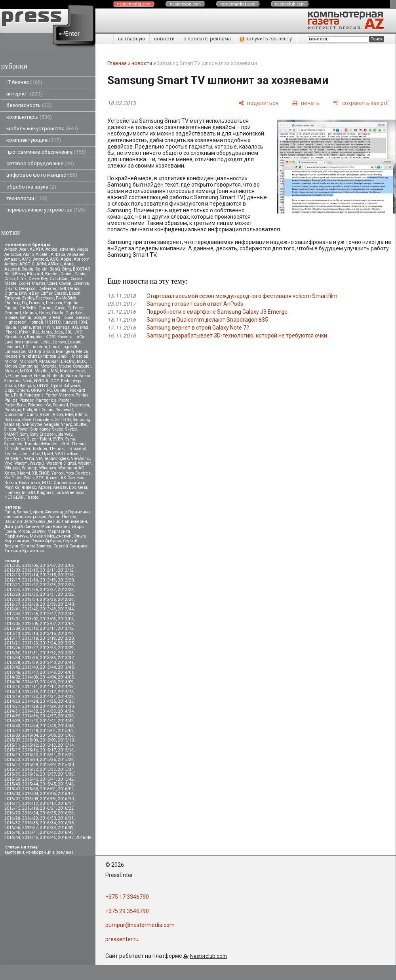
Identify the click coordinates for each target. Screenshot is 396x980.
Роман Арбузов (46, 541)
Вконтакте (30, 483)
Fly (24, 303)
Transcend (76, 449)
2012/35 (48, 600)
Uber (24, 454)
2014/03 (30, 677)
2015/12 (30, 745)
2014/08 (48, 682)
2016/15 (12, 808)
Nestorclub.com (208, 956)
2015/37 (48, 774)
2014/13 (66, 687)
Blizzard (35, 274)
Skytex (71, 429)
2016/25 (48, 813)
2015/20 (30, 755)
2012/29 (12, 594)
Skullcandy (40, 429)
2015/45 (48, 784)
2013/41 (66, 663)
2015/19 (12, 755)
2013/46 (12, 672)
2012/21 (12, 585)
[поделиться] (258, 103)
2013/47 (30, 672)
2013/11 (48, 628)
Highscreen (15, 322)
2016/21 (48, 808)
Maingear (65, 352)
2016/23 (12, 813)
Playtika (12, 487)
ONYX (43, 386)
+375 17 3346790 (127, 897)
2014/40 (30, 721)
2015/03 (12, 735)
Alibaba (58, 255)
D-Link (11, 289)
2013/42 (12, 667)
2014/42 (66, 721)
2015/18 (66, 750)
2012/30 (30, 594)
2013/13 (12, 634)
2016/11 (12, 804)
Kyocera (65, 337)
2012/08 (66, 565)
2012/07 (48, 565)
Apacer (45, 487)
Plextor (64, 400)
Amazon (12, 259)
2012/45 (12, 614)
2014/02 (12, 677)
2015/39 (12, 779)
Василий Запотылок (25, 521)
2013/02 (30, 619)
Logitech (69, 347)
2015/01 (48, 731)
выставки (14, 852)
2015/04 (30, 735)
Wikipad (12, 468)
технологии (27, 198)
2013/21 (12, 643)
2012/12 (66, 570)
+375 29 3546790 (127, 911)
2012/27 (48, 590)
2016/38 (48, 828)
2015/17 (48, 750)
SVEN (58, 439)
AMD (27, 259)
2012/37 (12, 604)
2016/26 (66, 813)
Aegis (83, 249)
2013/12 (66, 628)
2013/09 (12, 628)
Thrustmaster (17, 449)
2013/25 (66, 643)
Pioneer (26, 400)
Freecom (54, 303)
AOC (54, 259)
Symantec (13, 444)
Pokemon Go (39, 405)
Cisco (10, 279)
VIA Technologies (52, 459)
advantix (67, 249)
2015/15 (12, 750)
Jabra (46, 332)
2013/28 (48, 648)
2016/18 (30, 808)
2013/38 (12, 663)
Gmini (26, 317)
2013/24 (48, 643)
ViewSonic (80, 459)
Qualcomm (14, 415)
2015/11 (12, 745)
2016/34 (48, 823)
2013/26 (12, 648)
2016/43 (66, 832)
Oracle (23, 390)
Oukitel (61, 390)
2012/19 (48, 580)
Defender (47, 289)
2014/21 (48, 697)
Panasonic (34, 395)
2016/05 (48, 794)
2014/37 (48, 716)
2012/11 (48, 570)
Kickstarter (15, 337)
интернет (24, 94)
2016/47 (66, 838)
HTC (56, 322)
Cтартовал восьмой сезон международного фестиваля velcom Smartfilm (242, 296)
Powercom (80, 405)
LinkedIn (39, 347)
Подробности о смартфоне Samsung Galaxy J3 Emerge (217, 312)
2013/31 (30, 653)
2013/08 (66, 624)
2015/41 (48, 779)
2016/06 (66, 794)
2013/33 (66, 653)
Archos (11, 264)
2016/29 (30, 818)
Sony (24, 434)
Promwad (64, 410)
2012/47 (48, 614)
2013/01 (12, 619)
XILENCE (41, 473)
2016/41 (30, 832)
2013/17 (12, 638)
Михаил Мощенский (51, 536)
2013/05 (12, 624)
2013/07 (48, 624)
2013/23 (30, 643)
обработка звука (31, 187)
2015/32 (30, 769)
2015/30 (66, 765)
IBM (83, 322)
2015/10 (66, 740)
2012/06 (30, 565)
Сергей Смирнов (70, 546)
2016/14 (66, 804)
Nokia (72, 376)
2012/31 (48, 594)
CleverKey (38, 279)
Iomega (63, 327)
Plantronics (46, 400)
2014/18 (66, 692)
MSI (54, 371)
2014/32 (30, 711)
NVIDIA (41, 381)
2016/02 (66, 789)
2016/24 (30, 813)
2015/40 (30, 779)
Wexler (84, 463)
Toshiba (40, 449)
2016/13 (48, 804)
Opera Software (65, 386)
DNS (23, 293)
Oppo (9, 390)
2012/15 (48, 575)
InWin (49, 327)
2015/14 (66, 745)
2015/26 (66, 760)
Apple (66, 259)
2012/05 (12, 565)
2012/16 (66, 575)
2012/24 (66, 585)
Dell (62, 289)
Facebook (45, 298)
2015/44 (30, 784)
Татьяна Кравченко (24, 551)
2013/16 (66, 634)
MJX (81, 361)
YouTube (13, 478)
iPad (84, 327)
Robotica (12, 420)
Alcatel (42, 255)
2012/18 (30, 580)
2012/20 (66, 580)
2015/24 (30, 760)
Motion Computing (21, 366)
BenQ (55, 269)
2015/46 (66, 784)
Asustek (12, 269)
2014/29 (48, 706)
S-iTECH (63, 420)
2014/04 (48, 677)
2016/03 (12, 794)
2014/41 (48, 721)
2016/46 (48, 838)
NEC (9, 376)
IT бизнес (24, 82)
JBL (69, 332)
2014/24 (30, 701)
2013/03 (48, 619)
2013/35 (30, 658)
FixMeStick (66, 298)
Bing (67, 269)
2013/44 (48, 667)
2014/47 (12, 731)
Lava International (21, 342)
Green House (61, 317)
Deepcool (28, 289)
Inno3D (28, 493)
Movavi (11, 371)
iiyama (25, 327)
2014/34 (66, 711)
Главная (117, 63)
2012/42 (30, 609)
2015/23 (12, 760)
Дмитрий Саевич (22, 527)
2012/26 (30, 590)
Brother (52, 274)
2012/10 (30, 570)
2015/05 (48, 735)
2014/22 (66, 697)
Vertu (29, 459)
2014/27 (12, 706)
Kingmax (45, 493)
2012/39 (48, 604)
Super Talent (39, 439)
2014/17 (48, 692)
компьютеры (29, 117)
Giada (58, 313)
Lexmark (13, 347)
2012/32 (66, 594)
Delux (74, 289)
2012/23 (48, 585)
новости (164, 39)
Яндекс (29, 487)
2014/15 (30, 692)
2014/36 (30, 716)
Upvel (48, 454)
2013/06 (30, 624)
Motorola (49, 366)
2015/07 (12, 740)
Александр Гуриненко (67, 512)
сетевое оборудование (40, 163)
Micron (11, 361)
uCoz (35, 454)
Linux (54, 347)
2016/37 (30, 828)
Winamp (30, 468)
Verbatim (13, 459)
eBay (34, 293)
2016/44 (12, 838)
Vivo (8, 463)
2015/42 (66, 779)
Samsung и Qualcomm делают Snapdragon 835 (207, 320)
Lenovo (59, 342)
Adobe (51, 249)
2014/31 (12, 711)
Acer (24, 249)
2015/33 (48, 769)
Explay (28, 298)
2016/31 (66, 818)
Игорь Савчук (32, 531)
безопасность (29, 105)
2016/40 (12, 832)
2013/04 (66, 619)
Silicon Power (16, 429)
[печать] (306, 103)
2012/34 (30, 600)
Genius (30, 313)
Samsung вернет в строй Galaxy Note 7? (198, 328)
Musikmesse (72, 371)
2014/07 (30, 682)
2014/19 (12, 697)
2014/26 (66, 701)
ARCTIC (27, 264)
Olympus (26, 386)
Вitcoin (11, 483)
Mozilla (42, 371)
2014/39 (12, 721)
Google (40, 317)
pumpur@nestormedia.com (140, 925)
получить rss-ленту (266, 39)
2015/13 (48, 745)
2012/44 (66, 609)
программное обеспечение (46, 152)
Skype (58, 429)
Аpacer (52, 478)
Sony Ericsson (43, 434)
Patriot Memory (60, 395)
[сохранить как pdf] (361, 103)
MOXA (26, 371)
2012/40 (66, 604)
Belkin (41, 269)
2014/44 (30, 726)
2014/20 (30, 697)
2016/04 (30, 794)
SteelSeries (15, 439)
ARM (41, 264)
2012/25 (12, 590)
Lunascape (15, 352)
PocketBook (15, 405)
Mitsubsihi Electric (57, 361)
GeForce (75, 308)
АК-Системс (72, 478)
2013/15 (48, 634)
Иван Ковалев (55, 527)
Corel (52, 283)
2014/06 (12, 682)
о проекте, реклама (207, 39)
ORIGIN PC (41, 390)
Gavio (60, 308)
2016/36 (12, 828)
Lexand (75, 342)
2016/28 (12, 818)
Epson (75, 293)
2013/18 (30, 638)
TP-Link (56, 449)
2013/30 (12, 653)
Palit (18, 395)
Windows (48, 468)
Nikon (40, 376)
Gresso (83, 317)
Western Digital (61, 463)
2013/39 (30, 663)
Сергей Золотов (36, 546)
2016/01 (48, 789)
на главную (132, 39)
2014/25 (48, 701)
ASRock (55, 264)
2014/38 (66, 716)
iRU (35, 332)
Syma (70, 439)
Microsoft (28, 361)
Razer (45, 415)
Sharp (67, 424)
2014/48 (30, 731)
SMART (11, 434)
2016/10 (66, 799)
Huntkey (12, 493)
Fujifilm (71, 303)
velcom (73, 454)
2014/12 (48, 687)
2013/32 (48, 653)
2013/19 (48, 638)
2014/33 (48, 711)
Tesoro (32, 497)
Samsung (82, 420)
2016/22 (66, 808)
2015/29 (48, 765)
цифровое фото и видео (42, 175)
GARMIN (28, 308)
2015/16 (30, 750)
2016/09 (48, 799)
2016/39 (66, 828)
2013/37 (66, 658)
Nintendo (56, 376)
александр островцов (25, 517)
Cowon (65, 283)
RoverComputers (38, 420)
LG (26, 347)
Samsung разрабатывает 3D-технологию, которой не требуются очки (237, 336)
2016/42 (48, 832)
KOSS (50, 337)
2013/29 (66, 648)
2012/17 (12, 580)
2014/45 (48, 726)
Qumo (32, 415)
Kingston (35, 337)
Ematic (61, 293)
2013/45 (66, 667)
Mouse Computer (75, 366)
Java (58, 332)
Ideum (10, 327)
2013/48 (48, 672)
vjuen (38, 512)
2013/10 (30, 628)
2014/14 (12, 692)
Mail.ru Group (41, 352)
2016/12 (30, 804)
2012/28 (66, 590)
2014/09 (66, 682)
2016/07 (12, 799)
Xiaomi (24, 473)
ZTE (40, 478)
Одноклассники (69, 483)
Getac (44, 313)
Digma (11, 293)
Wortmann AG (71, 468)
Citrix (22, 279)
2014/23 (12, 701)
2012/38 (30, 604)
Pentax (82, 395)
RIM (69, 415)
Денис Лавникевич (67, 521)
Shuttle (80, 424)
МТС (47, 483)
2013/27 (30, 648)
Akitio (28, 255)
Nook (27, 381)
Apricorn (82, 259)
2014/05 (66, 677)
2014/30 (66, 706)
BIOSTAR (82, 269)
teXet (64, 444)
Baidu (28, 269)
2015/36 (30, 774)
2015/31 (12, 769)
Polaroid (61, 405)
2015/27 (12, 765)
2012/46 (30, 614)
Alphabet (76, 255)
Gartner (46, 308)
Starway (65, 434)
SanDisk (12, 424)
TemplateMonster (41, 444)
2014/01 (66, 672)
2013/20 (66, 638)
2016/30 (48, 818)
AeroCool (13, 255)
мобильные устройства (42, 129)
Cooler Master (32, 283)
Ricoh (58, 415)
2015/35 (12, 774)
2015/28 (30, 765)
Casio (80, 274)
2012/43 (48, 609)
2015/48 (30, 789)
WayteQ (37, 463)
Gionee (11, 317)
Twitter (11, 454)
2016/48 (84, 838)
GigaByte (74, 313)
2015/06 (66, 735)
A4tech (11, 249)
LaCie (80, 337)
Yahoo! (57, 473)
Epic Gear (78, 487)
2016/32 (12, 823)
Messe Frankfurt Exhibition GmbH (37, 356)
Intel (37, 327)
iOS (75, 327)
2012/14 (30, 575)
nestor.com (134, 4)
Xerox (10, 473)
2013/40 (48, 663)
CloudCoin (59, 279)
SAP (25, 424)
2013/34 (12, 658)
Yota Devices (78, 473)
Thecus (78, 444)
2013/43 (30, 667)
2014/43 (12, 726)
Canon (67, 274)
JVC (78, 332)
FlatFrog (12, 303)
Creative (81, 283)
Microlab (80, 356)
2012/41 (12, 609)
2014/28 (30, 706)
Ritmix (81, 415)
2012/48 (66, 614)
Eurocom (12, 298)
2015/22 (66, 755)
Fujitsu (11, 308)
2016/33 (30, 823)
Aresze (60, 487)
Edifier (46, 293)
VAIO (60, 454)
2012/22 (30, 585)
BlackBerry (15, 274)
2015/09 (48, 740)
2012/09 (12, 570)
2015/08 (30, 740)
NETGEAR (14, 497)
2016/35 (66, 823)
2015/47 (12, 789)
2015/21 (48, 755)
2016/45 (30, 838)
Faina (10, 512)
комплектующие (34, 140)
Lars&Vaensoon (70, 493)
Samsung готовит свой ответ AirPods (195, 304)
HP (48, 322)
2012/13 (12, 575)
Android (41, 259)
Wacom (21, 463)
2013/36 (48, 658)
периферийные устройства (46, 210)
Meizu (82, 352)
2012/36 (66, 600)
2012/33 (12, 600)
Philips (11, 400)
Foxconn (36, 303)
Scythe (36, 424)
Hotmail (36, 322)
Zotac (29, 478)
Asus (69, 264)
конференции (40, 852)
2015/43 (12, 784)
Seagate (52, 424)
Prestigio (13, 410)
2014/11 (30, 687)
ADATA (37, 249)
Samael (24, 512)
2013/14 (30, 634)
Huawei (70, 322)
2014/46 (66, 726)
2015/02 (66, 731)
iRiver (24, 332)
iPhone (11, 332)
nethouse (23, 376)
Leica (46, 342)
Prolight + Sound (38, 410)
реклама (65, 852)
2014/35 (12, 716)
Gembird (13, 313)
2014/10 (12, 687)
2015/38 (66, 774)
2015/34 (66, 769)
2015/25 (48, 760)
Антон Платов (62, 517)
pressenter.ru (122, 939)
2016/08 (30, 799)
